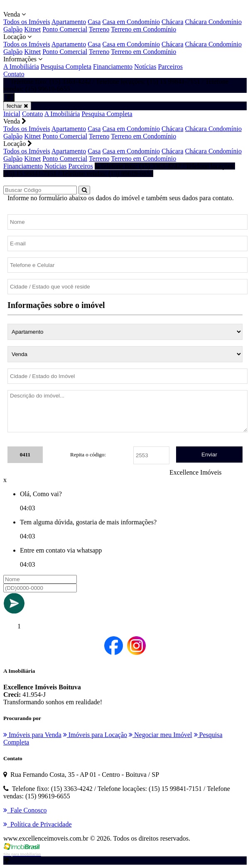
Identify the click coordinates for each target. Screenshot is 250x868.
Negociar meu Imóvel (161, 735)
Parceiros (170, 67)
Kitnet (32, 29)
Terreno (99, 29)
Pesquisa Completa (66, 67)
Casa (94, 22)
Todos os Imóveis (27, 22)
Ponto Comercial (65, 29)
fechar (17, 106)
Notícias (145, 67)
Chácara (172, 22)
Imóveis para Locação (95, 735)
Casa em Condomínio (131, 22)
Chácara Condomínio (213, 22)
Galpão (13, 29)
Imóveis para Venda (32, 735)
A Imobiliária (21, 67)
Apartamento (69, 22)
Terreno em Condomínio (143, 29)
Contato (14, 74)
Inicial (12, 114)
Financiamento (113, 67)
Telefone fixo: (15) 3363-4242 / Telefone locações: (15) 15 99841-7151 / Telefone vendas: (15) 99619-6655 (119, 170)
